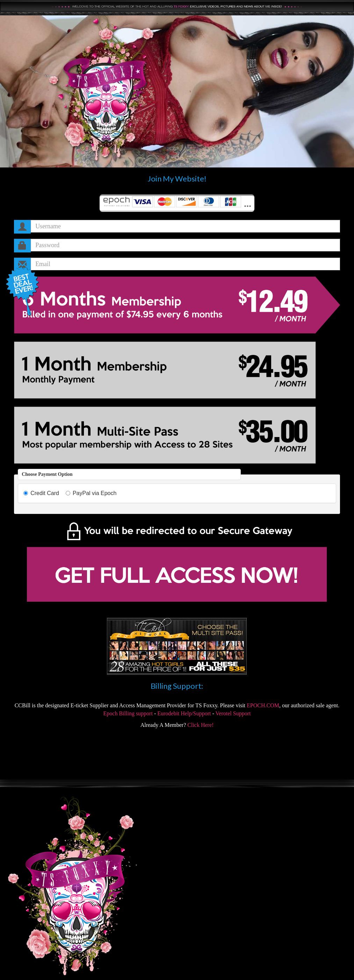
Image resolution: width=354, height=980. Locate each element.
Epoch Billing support (128, 713)
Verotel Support (233, 713)
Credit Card (41, 493)
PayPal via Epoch (91, 493)
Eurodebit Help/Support (184, 713)
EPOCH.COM (263, 705)
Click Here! (200, 725)
